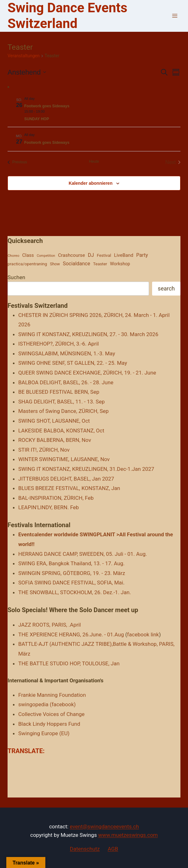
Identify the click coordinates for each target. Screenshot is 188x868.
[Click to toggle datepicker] (27, 72)
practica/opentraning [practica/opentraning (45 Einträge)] (27, 264)
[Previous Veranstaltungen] (17, 162)
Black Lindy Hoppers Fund (49, 724)
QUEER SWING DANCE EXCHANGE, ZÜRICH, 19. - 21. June (87, 373)
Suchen (16, 277)
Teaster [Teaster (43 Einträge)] (100, 264)
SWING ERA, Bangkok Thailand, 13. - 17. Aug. (71, 563)
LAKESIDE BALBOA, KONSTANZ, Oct (61, 431)
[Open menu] (175, 16)
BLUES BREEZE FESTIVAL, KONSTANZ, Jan (69, 488)
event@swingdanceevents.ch (105, 826)
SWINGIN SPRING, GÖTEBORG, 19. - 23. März (72, 573)
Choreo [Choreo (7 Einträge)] (13, 256)
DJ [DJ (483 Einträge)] (91, 255)
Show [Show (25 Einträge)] (55, 264)
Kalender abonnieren (91, 183)
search (166, 288)
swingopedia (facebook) (47, 704)
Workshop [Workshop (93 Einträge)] (120, 264)
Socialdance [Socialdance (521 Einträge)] (76, 264)
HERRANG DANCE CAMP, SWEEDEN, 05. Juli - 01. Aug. (83, 554)
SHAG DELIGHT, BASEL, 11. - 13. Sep (61, 402)
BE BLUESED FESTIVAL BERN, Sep (59, 392)
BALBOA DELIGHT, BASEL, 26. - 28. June (66, 382)
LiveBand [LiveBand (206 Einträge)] (124, 255)
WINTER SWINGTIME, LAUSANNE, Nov (64, 459)
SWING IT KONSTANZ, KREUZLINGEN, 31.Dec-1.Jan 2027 (86, 469)
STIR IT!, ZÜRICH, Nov (44, 450)
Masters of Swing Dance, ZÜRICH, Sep (63, 411)
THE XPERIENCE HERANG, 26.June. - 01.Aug (71, 634)
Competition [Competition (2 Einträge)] (46, 256)
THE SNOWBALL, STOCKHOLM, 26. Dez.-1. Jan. (75, 592)
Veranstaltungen (24, 56)
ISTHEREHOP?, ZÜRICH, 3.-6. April (59, 344)
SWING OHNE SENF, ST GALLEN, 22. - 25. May (73, 363)
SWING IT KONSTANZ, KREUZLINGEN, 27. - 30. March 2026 (88, 334)
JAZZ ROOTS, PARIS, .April (50, 625)
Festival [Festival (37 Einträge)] (104, 255)
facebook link (143, 634)
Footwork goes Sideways (47, 106)
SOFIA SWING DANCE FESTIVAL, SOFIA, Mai (71, 583)
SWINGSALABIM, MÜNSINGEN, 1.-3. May (67, 353)
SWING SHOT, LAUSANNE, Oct (54, 421)
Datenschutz (85, 849)
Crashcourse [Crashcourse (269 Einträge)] (71, 255)
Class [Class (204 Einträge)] (28, 255)
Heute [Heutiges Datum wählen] (94, 161)
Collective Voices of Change (51, 714)
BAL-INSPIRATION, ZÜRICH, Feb (56, 498)
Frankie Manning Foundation (52, 695)
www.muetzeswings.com (128, 835)
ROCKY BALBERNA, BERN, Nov (55, 440)
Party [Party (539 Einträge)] (142, 255)
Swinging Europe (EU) (44, 733)
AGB (113, 849)
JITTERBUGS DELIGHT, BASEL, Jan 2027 (66, 479)
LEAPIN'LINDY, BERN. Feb (48, 507)
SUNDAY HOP (37, 119)
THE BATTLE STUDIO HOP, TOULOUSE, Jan (69, 663)
